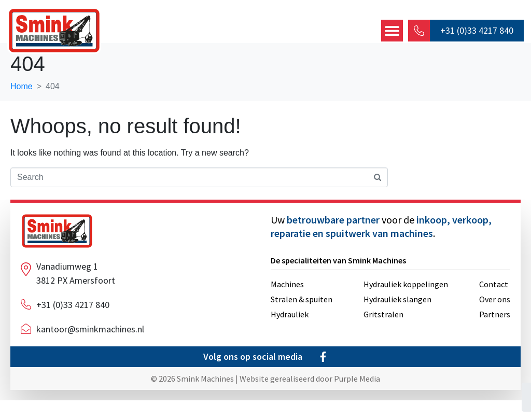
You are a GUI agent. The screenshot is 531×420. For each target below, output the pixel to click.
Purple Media (357, 398)
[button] (392, 31)
